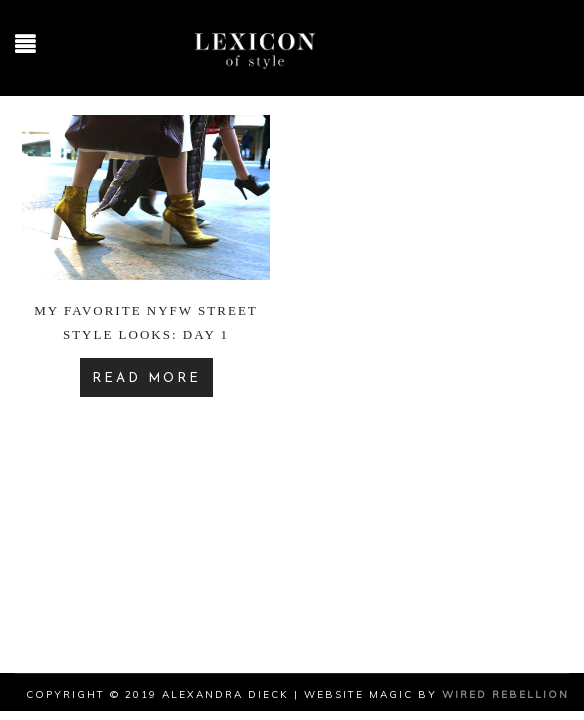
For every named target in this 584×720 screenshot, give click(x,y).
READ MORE (146, 378)
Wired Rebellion (505, 694)
